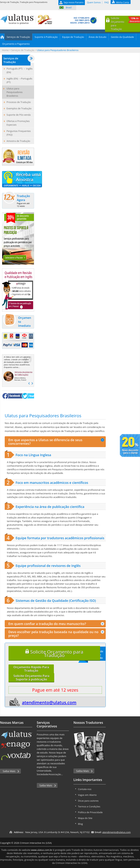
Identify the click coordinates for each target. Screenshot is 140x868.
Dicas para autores (88, 801)
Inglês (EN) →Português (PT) (19, 80)
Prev (29, 383)
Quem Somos (94, 2)
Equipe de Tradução (73, 37)
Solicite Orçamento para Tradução (54, 653)
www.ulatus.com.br (42, 850)
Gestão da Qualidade (122, 37)
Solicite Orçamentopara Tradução (125, 24)
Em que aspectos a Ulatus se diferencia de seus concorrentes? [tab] (56, 442)
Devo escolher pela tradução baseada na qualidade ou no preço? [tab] (56, 634)
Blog (80, 824)
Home (2, 37)
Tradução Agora (17, 200)
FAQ (107, 2)
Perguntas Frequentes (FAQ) (19, 133)
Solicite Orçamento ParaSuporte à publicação (31, 677)
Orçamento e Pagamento (16, 44)
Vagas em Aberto (87, 795)
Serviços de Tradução (18, 37)
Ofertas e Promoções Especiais (18, 123)
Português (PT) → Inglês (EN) (19, 70)
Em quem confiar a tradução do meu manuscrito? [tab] (56, 624)
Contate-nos (85, 789)
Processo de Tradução (19, 102)
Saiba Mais (9, 771)
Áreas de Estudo (97, 37)
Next (32, 383)
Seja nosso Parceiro (74, 2)
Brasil (69, 8)
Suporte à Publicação (46, 37)
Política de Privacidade (90, 812)
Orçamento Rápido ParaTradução (31, 669)
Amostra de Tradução (18, 141)
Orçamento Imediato (17, 322)
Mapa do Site (85, 818)
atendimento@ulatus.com (49, 702)
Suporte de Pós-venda (19, 115)
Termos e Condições (89, 806)
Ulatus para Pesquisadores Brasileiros (15, 92)
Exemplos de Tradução (19, 108)
